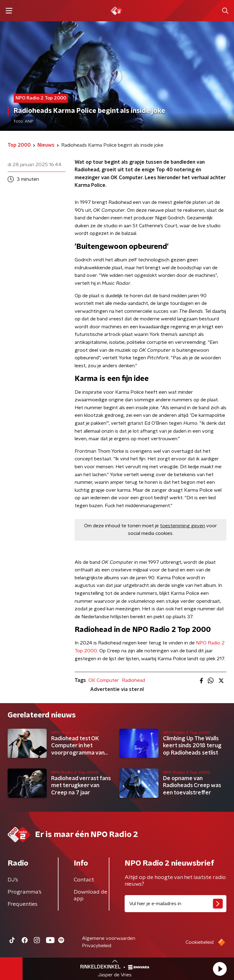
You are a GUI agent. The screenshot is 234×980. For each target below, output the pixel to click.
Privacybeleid (97, 946)
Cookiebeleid (200, 942)
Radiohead (133, 680)
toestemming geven (183, 526)
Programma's (25, 892)
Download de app (90, 895)
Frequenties (23, 904)
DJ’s (13, 880)
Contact (84, 880)
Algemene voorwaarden (109, 938)
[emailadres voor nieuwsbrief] (175, 904)
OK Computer (104, 680)
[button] (220, 969)
